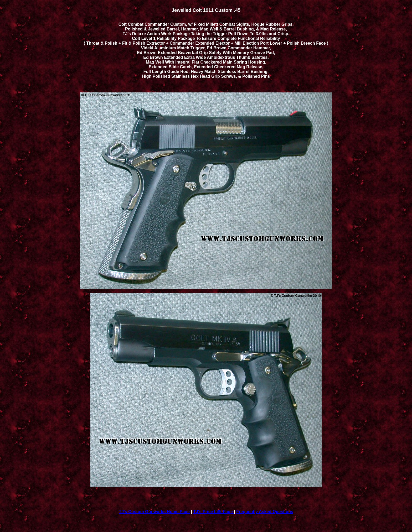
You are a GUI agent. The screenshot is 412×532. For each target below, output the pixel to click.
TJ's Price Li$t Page (213, 512)
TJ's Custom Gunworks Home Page (154, 512)
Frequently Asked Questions (265, 512)
